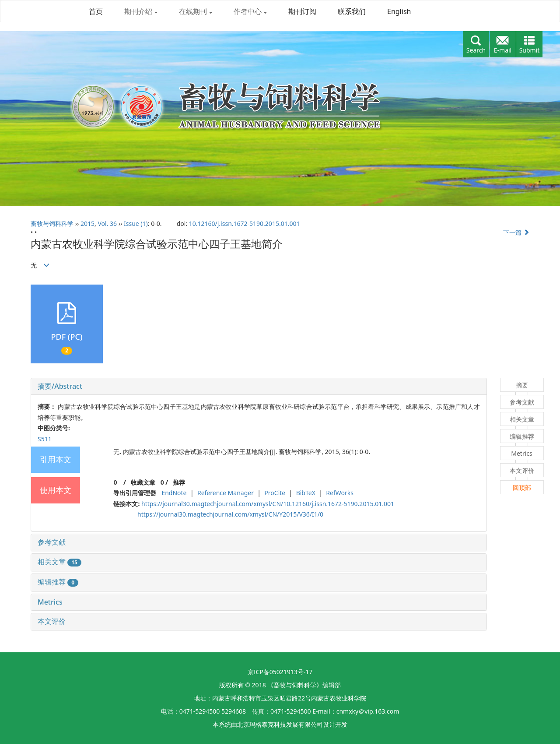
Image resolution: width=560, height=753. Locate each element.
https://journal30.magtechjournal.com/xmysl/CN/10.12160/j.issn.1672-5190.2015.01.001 (268, 504)
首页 (96, 11)
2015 (87, 223)
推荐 (179, 482)
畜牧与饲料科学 (52, 223)
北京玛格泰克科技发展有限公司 (280, 724)
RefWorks (340, 493)
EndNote (174, 493)
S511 (45, 439)
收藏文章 (143, 482)
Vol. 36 (107, 223)
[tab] (259, 387)
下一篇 (516, 232)
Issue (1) (136, 223)
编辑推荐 (58, 582)
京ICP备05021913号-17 (280, 672)
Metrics (50, 602)
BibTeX (306, 493)
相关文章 (59, 562)
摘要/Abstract (60, 386)
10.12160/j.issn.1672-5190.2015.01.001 (245, 223)
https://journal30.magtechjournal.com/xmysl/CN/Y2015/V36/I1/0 (230, 514)
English (399, 11)
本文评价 (52, 621)
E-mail (503, 50)
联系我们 (352, 11)
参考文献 (52, 542)
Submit (530, 50)
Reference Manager (226, 493)
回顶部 (522, 487)
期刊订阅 (302, 11)
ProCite (275, 493)
